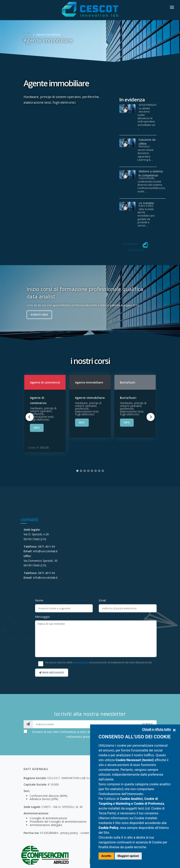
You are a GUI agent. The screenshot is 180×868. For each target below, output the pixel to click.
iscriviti (147, 724)
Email (102, 600)
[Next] (151, 417)
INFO (37, 428)
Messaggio (42, 617)
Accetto (106, 856)
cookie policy (89, 833)
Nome (39, 600)
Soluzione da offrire (147, 142)
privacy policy (81, 662)
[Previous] (30, 417)
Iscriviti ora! (39, 315)
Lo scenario (146, 203)
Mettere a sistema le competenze (151, 173)
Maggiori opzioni (128, 856)
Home (27, 35)
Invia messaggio (52, 673)
